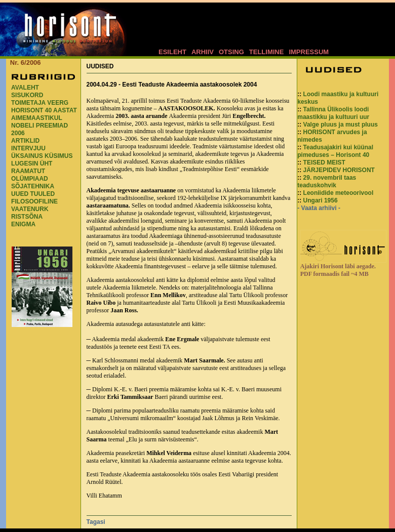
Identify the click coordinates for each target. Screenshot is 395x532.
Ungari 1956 (321, 200)
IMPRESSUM (309, 52)
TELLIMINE (267, 52)
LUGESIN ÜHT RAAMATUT (32, 167)
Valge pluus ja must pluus (341, 125)
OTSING (231, 52)
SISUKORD (27, 95)
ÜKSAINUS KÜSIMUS (42, 156)
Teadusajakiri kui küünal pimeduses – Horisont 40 (335, 151)
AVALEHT (25, 88)
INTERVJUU (28, 148)
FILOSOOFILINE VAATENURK (34, 205)
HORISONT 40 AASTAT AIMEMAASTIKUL (44, 114)
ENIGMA (23, 224)
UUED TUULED (33, 194)
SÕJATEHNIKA (33, 186)
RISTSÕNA (27, 217)
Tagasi (96, 522)
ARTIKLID (25, 141)
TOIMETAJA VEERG (40, 103)
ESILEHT (172, 52)
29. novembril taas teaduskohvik (327, 181)
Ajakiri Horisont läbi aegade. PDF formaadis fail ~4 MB (338, 270)
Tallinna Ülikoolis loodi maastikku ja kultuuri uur (333, 113)
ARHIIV (203, 52)
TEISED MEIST (324, 162)
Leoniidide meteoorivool (339, 193)
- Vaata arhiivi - (319, 208)
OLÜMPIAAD (30, 179)
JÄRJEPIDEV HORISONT (339, 170)
